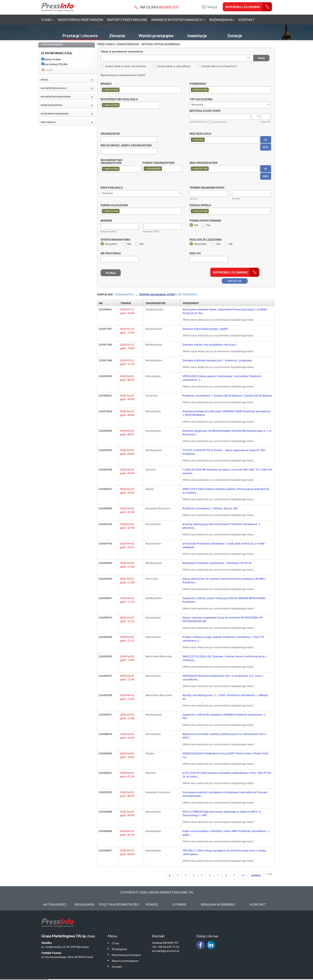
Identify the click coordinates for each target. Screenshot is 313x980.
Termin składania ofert (157, 295)
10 (243, 875)
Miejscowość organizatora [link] (55, 114)
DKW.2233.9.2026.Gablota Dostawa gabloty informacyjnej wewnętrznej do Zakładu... (226, 491)
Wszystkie (109, 244)
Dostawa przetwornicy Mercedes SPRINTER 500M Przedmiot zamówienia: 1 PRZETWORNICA (227, 413)
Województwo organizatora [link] (56, 97)
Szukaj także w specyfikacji (171, 66)
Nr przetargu (111, 254)
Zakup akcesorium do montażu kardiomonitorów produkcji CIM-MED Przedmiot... (224, 581)
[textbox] (121, 90)
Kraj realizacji (200, 134)
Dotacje (235, 36)
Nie (194, 225)
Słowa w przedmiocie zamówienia (122, 52)
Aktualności (55, 904)
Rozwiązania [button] (222, 20)
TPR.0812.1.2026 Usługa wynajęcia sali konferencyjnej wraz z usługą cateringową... (224, 852)
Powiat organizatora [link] (51, 105)
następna (256, 875)
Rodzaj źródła (200, 205)
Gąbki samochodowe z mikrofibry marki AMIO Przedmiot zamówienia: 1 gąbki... (226, 833)
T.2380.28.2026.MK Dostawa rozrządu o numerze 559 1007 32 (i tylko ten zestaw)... (227, 471)
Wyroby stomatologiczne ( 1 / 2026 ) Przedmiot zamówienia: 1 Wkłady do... (225, 697)
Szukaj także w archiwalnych (217, 66)
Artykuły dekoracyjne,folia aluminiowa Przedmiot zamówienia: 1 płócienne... (221, 526)
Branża (106, 84)
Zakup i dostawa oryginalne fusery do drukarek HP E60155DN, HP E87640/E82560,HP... (222, 620)
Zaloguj (210, 7)
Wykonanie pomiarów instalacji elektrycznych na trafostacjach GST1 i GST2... (225, 736)
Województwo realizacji (119, 99)
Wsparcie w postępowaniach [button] (178, 20)
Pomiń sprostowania (205, 221)
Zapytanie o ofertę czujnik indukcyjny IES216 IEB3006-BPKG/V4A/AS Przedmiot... (224, 600)
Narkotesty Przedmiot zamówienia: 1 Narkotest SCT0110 (217, 563)
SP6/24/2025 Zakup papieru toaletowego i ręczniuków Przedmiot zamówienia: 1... (222, 378)
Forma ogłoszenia (114, 205)
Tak (206, 225)
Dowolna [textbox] (108, 193)
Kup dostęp (235, 281)
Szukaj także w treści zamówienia (123, 66)
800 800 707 (169, 7)
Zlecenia (117, 36)
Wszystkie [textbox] (197, 105)
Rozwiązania (119, 949)
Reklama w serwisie (218, 904)
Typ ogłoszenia (201, 99)
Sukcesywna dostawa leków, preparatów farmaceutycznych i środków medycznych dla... (225, 311)
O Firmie (179, 904)
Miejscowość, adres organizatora (126, 146)
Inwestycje (197, 36)
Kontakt (247, 20)
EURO (266, 147)
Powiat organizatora (159, 163)
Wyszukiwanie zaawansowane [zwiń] (123, 75)
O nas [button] (47, 20)
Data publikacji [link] (48, 122)
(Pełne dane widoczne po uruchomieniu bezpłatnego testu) (218, 320)
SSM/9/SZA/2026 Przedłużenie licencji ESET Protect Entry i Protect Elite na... (225, 755)
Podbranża (198, 84)
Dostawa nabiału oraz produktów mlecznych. (210, 345)
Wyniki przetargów (156, 36)
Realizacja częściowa (206, 240)
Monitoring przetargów (80, 20)
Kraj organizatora (204, 163)
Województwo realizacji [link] (54, 88)
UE (266, 140)
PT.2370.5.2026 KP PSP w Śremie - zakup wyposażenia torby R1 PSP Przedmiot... (224, 452)
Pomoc (152, 904)
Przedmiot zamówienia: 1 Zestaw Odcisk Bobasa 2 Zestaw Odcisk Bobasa (227, 396)
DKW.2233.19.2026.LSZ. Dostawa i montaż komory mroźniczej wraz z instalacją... (225, 658)
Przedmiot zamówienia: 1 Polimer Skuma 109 (210, 509)
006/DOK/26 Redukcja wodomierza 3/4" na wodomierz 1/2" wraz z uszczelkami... (223, 678)
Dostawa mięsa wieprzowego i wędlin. (206, 329)
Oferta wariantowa (115, 240)
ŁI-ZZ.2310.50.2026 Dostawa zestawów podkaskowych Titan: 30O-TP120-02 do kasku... (227, 775)
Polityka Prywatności (119, 904)
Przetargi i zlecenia (80, 36)
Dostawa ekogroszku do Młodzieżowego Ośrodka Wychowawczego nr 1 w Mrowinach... (227, 433)
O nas (115, 943)
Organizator (110, 134)
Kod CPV (195, 254)
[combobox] (141, 90)
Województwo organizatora (111, 162)
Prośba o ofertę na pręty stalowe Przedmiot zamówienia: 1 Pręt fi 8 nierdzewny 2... (223, 639)
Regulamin (85, 904)
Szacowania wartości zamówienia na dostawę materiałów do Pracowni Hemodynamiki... (225, 794)
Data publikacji (112, 188)
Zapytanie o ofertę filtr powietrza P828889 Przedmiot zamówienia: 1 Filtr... (224, 717)
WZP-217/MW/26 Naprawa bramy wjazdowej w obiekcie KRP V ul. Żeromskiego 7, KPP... (222, 814)
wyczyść (49, 70)
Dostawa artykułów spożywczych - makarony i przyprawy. (217, 360)
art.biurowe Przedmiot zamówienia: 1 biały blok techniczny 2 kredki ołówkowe (224, 546)
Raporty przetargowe (127, 20)
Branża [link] (44, 80)
